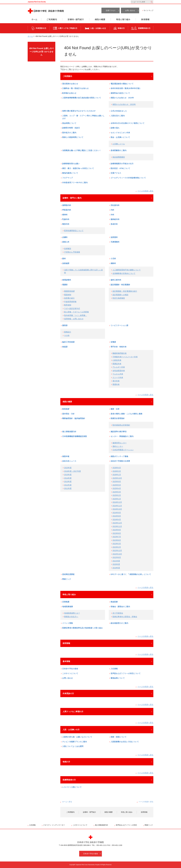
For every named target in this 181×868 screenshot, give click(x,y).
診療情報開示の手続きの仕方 (122, 164)
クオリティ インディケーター (54, 825)
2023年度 (68, 468)
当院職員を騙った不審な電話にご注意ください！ (82, 150)
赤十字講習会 (118, 613)
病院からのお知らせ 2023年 (124, 104)
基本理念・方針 (68, 414)
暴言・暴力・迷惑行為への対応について (78, 168)
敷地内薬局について (70, 173)
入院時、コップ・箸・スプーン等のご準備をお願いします (83, 117)
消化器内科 (115, 205)
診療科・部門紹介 (76, 20)
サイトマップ (148, 10)
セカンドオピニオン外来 (120, 133)
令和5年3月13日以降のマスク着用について (128, 123)
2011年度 (68, 488)
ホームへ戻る (67, 802)
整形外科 (66, 224)
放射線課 (66, 263)
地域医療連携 (67, 607)
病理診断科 (67, 280)
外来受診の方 (39, 28)
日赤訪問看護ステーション (123, 450)
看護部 (65, 285)
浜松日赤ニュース (69, 461)
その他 (67, 335)
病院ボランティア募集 (119, 456)
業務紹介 (68, 332)
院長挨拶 (66, 409)
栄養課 (113, 342)
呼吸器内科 (67, 210)
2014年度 (68, 478)
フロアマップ (67, 178)
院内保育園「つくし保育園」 (76, 315)
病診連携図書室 (119, 157)
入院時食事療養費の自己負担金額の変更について (82, 98)
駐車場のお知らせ (69, 93)
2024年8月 (117, 516)
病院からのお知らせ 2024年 (122, 98)
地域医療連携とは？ (72, 613)
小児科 (113, 259)
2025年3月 (117, 492)
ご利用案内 (52, 20)
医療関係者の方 (141, 28)
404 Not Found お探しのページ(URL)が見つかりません (41, 52)
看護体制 (68, 295)
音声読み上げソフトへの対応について (126, 673)
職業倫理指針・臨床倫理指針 (74, 418)
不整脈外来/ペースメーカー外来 (125, 357)
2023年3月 (117, 544)
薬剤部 (65, 325)
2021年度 (116, 561)
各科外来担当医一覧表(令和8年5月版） (126, 88)
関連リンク (67, 579)
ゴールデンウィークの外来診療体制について (128, 178)
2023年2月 (117, 547)
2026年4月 (117, 468)
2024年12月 (117, 502)
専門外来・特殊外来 (119, 347)
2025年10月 (117, 478)
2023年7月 (117, 537)
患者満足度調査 (68, 574)
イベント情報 (67, 623)
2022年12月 (117, 550)
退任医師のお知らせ (70, 84)
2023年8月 (117, 533)
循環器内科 (67, 205)
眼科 (64, 259)
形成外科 (114, 224)
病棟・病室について (119, 737)
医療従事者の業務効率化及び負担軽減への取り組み (82, 628)
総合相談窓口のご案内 (119, 623)
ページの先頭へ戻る (145, 191)
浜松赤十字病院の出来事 (120, 461)
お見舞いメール (119, 144)
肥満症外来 (117, 364)
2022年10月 (117, 554)
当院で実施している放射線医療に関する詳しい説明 (83, 271)
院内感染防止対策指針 (121, 425)
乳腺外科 (66, 219)
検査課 (65, 347)
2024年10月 (117, 509)
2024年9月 (117, 513)
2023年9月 (117, 530)
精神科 (65, 215)
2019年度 (116, 568)
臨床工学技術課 (68, 342)
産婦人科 (66, 242)
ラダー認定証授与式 (72, 308)
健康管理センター (120, 443)
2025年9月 (117, 481)
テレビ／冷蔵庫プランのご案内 (75, 742)
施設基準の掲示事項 (119, 432)
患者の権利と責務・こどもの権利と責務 (126, 414)
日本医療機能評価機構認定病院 (75, 436)
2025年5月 (117, 485)
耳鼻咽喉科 (115, 242)
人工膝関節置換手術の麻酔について (127, 270)
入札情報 (114, 669)
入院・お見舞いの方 (95, 28)
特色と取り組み (123, 20)
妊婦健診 (68, 249)
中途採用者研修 (70, 302)
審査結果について (118, 678)
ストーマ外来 (118, 377)
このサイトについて (70, 673)
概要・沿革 (115, 409)
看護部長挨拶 (69, 291)
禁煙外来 (116, 384)
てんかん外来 (118, 374)
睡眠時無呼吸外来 (120, 353)
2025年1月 (117, 499)
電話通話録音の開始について (122, 84)
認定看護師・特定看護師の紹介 (125, 291)
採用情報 (145, 20)
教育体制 (68, 305)
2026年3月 (117, 471)
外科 (112, 215)
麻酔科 (113, 263)
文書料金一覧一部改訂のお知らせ (75, 88)
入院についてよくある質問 (73, 746)
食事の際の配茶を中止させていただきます (79, 111)
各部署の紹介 (69, 298)
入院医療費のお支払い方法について (125, 742)
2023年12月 (117, 523)
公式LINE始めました (119, 111)
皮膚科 (65, 237)
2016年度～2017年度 (72, 471)
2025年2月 (117, 495)
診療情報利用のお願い (71, 164)
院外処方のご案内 (69, 133)
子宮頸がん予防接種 (72, 252)
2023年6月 (117, 540)
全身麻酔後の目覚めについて (124, 273)
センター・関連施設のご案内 (122, 436)
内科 (112, 210)
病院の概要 (100, 20)
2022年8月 (117, 557)
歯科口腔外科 (116, 280)
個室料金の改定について (120, 93)
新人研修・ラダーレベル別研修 (76, 312)
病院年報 (66, 456)
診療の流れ (115, 128)
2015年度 (68, 475)
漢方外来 (116, 381)
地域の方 (119, 28)
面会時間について (69, 123)
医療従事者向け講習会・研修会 (125, 617)
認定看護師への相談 (120, 295)
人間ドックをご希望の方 (65, 28)
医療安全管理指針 (118, 418)
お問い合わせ (130, 10)
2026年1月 (117, 475)
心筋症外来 (117, 360)
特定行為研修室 (119, 298)
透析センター (118, 446)
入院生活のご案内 (118, 116)
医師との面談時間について (73, 137)
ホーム (34, 20)
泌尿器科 (114, 237)
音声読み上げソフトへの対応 (126, 825)
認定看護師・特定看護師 (120, 285)
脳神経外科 (115, 219)
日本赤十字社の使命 (70, 669)
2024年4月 (117, 519)
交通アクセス (111, 10)
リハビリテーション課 (119, 325)
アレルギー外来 (119, 367)
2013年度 (68, 481)
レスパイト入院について (72, 787)
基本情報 (66, 661)
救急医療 (114, 602)
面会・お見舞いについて (120, 137)
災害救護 (66, 602)
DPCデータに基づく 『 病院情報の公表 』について (131, 574)
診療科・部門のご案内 (72, 198)
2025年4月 (117, 488)
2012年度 (68, 485)
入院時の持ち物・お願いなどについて (77, 737)
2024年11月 (117, 506)
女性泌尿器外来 (119, 371)
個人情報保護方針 (69, 432)
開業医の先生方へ (71, 617)
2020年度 (116, 564)
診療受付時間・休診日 (71, 128)
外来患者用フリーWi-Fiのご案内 (75, 183)
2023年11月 (117, 526)
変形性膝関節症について (74, 231)
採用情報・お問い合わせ (74, 319)
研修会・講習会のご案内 (120, 607)
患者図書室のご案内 (119, 150)
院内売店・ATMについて (120, 168)
